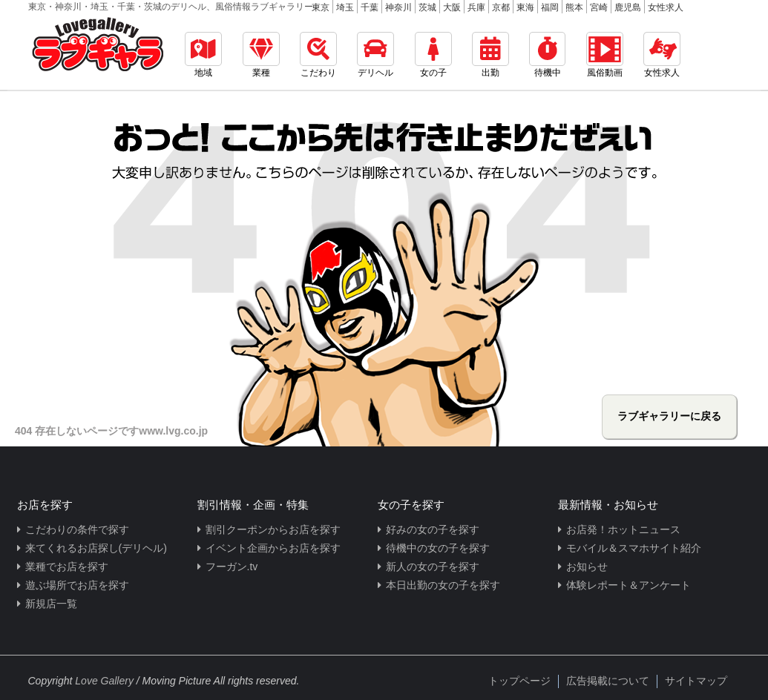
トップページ (519, 681)
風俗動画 (605, 55)
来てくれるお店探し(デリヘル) (96, 548)
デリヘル (375, 55)
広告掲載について (608, 681)
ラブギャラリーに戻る (669, 416)
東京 (321, 7)
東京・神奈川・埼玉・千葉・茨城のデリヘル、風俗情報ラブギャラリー (171, 7)
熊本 (574, 7)
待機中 (547, 55)
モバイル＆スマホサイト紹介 (634, 548)
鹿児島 (628, 7)
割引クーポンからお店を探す (273, 529)
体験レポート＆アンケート (628, 585)
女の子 (433, 55)
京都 (501, 7)
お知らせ (587, 567)
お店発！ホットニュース (623, 529)
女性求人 (666, 7)
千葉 (370, 7)
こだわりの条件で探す (77, 529)
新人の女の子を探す (433, 567)
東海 (525, 7)
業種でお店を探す (67, 567)
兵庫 (476, 7)
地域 (203, 55)
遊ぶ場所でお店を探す (77, 585)
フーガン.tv (232, 567)
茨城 (427, 7)
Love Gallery (104, 681)
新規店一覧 (51, 604)
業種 (261, 55)
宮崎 (599, 7)
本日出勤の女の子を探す (443, 585)
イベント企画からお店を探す (273, 548)
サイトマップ (696, 681)
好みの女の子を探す (433, 529)
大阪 (452, 7)
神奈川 (398, 7)
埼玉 (345, 7)
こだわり (318, 55)
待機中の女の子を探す (438, 548)
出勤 (490, 55)
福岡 (550, 7)
